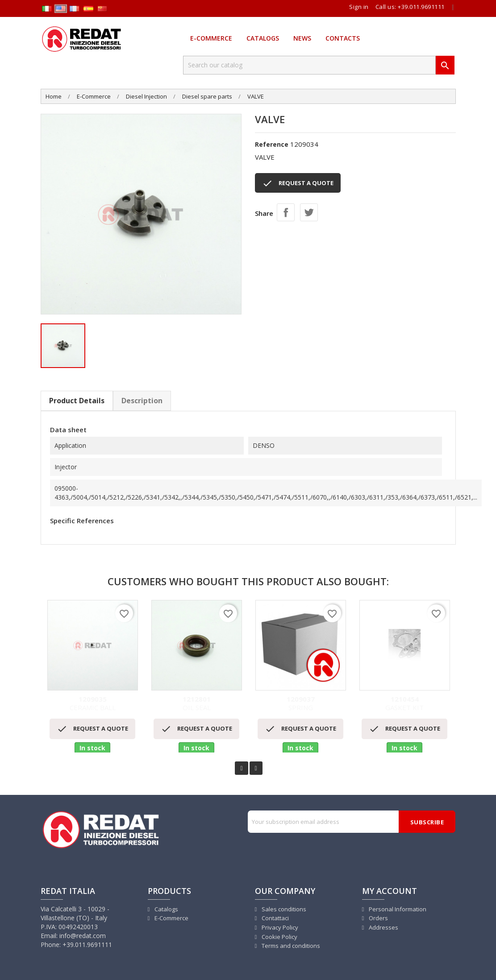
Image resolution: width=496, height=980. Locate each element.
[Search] (309, 65)
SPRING (301, 704)
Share (286, 212)
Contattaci (275, 918)
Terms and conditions (290, 946)
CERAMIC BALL (93, 704)
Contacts (343, 38)
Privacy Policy (279, 927)
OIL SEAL (197, 704)
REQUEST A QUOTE (298, 183)
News (302, 38)
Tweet (309, 212)
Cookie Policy (279, 937)
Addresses (383, 927)
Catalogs (263, 38)
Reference (272, 144)
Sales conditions (283, 909)
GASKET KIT (405, 704)
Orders (378, 918)
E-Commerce (211, 38)
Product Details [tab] (77, 401)
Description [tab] (142, 401)
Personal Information (397, 909)
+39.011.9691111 (421, 7)
